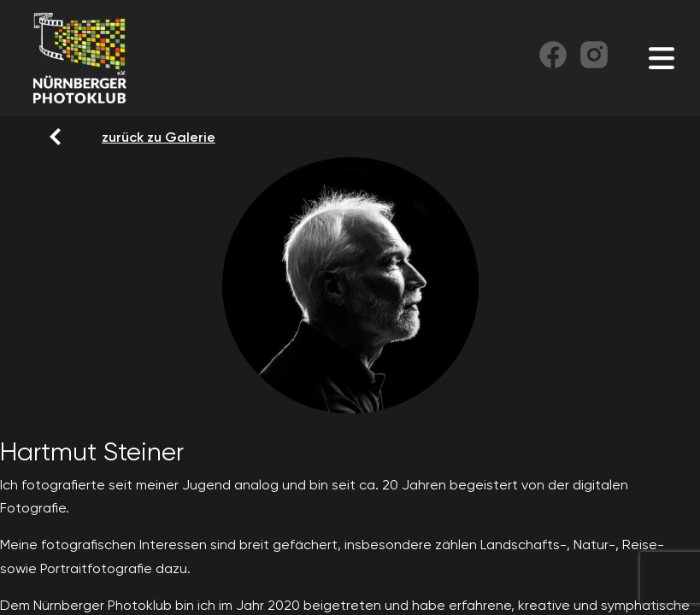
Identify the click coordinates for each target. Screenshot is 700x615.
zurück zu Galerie (112, 137)
